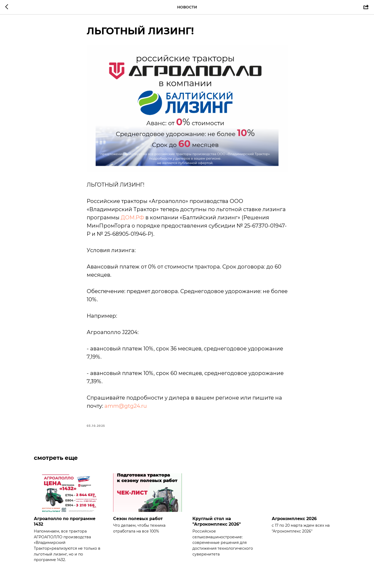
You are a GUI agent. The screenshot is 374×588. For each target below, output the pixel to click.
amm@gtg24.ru (126, 406)
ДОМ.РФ (132, 217)
